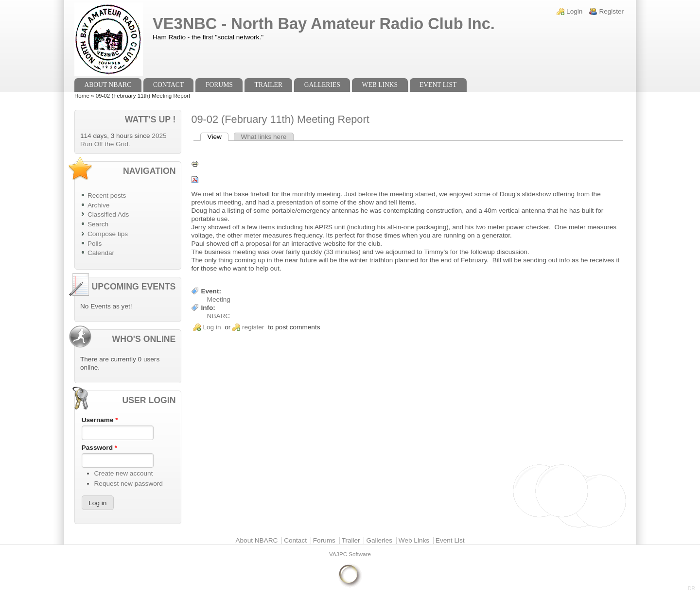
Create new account (124, 473)
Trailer (269, 85)
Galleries (322, 85)
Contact (168, 85)
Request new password (129, 484)
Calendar (101, 253)
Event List (438, 85)
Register (611, 11)
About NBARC (108, 85)
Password (99, 448)
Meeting (219, 299)
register (253, 327)
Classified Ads (108, 214)
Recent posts (107, 196)
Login (574, 11)
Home (82, 96)
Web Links (380, 85)
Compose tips (108, 234)
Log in (212, 327)
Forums (219, 85)
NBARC (219, 316)
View (218, 137)
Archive (98, 205)
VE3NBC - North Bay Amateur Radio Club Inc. (324, 24)
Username (100, 420)
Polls (95, 244)
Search (98, 224)
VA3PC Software (350, 554)
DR (691, 588)
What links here (264, 137)
